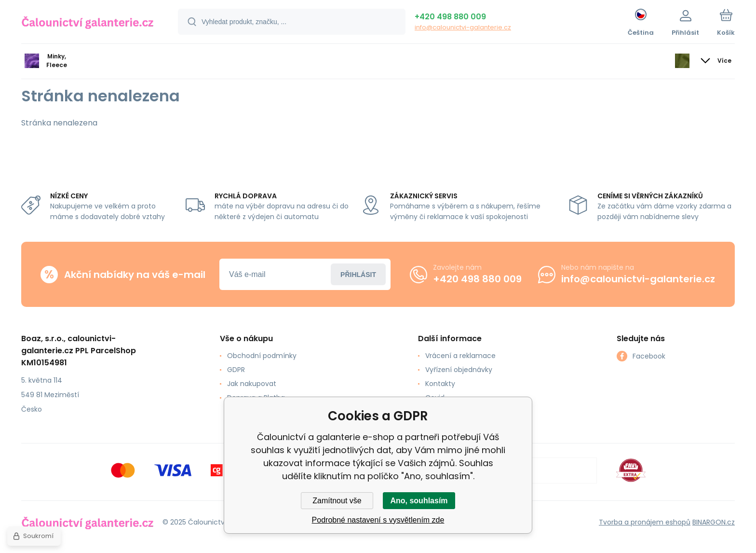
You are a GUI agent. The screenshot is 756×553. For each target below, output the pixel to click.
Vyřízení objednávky (459, 370)
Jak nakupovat (252, 384)
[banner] (88, 23)
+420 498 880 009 (450, 17)
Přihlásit (358, 274)
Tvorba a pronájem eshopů (645, 522)
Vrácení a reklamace (460, 356)
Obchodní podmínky (262, 356)
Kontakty (440, 384)
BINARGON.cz (714, 522)
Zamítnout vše (337, 501)
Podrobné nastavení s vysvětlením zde (378, 520)
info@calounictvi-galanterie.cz (463, 27)
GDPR (236, 370)
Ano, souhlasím (419, 501)
